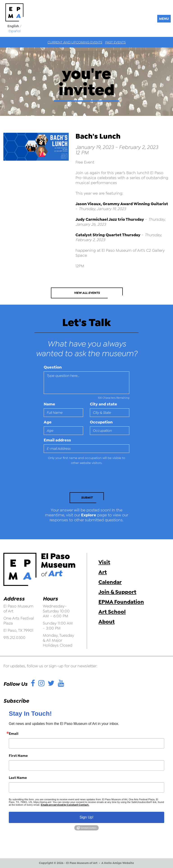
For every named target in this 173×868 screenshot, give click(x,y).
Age (48, 422)
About (107, 622)
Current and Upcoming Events (75, 42)
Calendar (110, 582)
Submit (87, 498)
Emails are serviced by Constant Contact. (65, 805)
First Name (18, 756)
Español (15, 31)
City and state (104, 404)
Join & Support (117, 592)
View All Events (87, 293)
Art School (112, 612)
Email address (57, 440)
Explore (89, 515)
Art (103, 572)
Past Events (115, 42)
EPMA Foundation (121, 602)
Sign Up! (86, 817)
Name (49, 404)
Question (53, 367)
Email (14, 734)
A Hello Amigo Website (118, 863)
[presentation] (75, 480)
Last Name (18, 778)
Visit (104, 562)
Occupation (101, 422)
